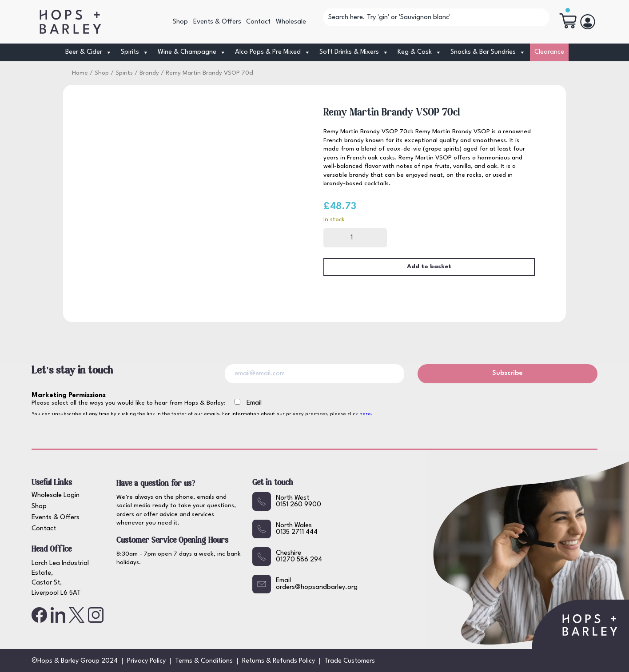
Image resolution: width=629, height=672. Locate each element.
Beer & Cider (89, 52)
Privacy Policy (146, 661)
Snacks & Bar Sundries (488, 52)
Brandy (149, 73)
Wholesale (291, 22)
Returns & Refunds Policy (279, 661)
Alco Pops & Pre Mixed (273, 52)
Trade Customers (350, 661)
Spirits (135, 52)
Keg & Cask (420, 52)
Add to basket (429, 266)
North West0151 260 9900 (287, 501)
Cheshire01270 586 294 (287, 557)
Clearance (549, 52)
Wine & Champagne (192, 52)
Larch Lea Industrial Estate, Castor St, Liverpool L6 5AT (60, 578)
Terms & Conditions (204, 661)
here (365, 414)
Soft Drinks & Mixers (354, 52)
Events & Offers (217, 22)
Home (80, 73)
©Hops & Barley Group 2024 (75, 661)
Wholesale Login (56, 495)
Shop (180, 22)
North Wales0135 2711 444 (285, 529)
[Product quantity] (355, 238)
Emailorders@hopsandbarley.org (305, 584)
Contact (258, 22)
